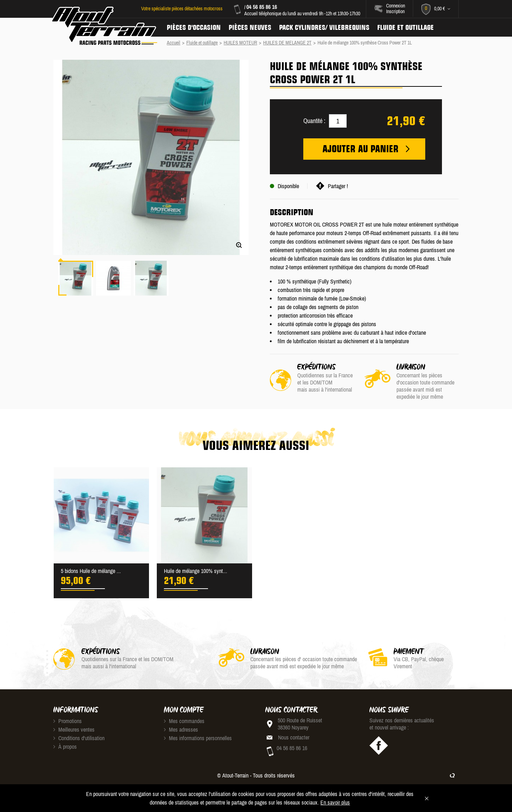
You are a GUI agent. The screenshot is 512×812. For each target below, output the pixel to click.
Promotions (68, 721)
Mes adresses (181, 729)
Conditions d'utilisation (79, 738)
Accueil (174, 43)
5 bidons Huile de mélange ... (91, 571)
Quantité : (314, 121)
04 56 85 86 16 (262, 7)
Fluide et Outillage (406, 27)
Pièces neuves (250, 27)
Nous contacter (294, 737)
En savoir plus (335, 802)
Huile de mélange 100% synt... (196, 571)
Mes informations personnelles (198, 738)
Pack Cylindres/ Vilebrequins (324, 27)
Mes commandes (184, 721)
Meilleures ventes (74, 729)
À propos (65, 747)
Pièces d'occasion (194, 27)
